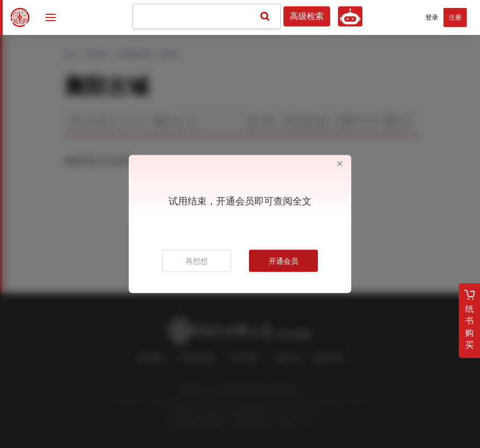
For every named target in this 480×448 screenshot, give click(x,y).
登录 (432, 17)
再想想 (197, 261)
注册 (455, 17)
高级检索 (307, 16)
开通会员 (283, 261)
